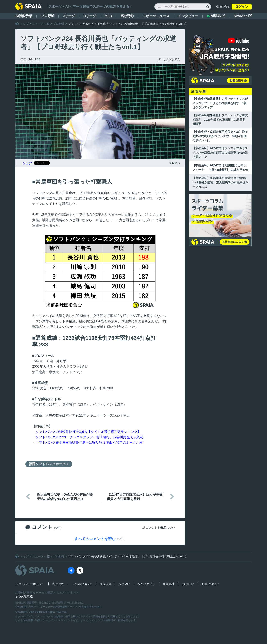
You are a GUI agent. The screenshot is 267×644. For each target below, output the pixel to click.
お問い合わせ (210, 584)
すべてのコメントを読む (95, 539)
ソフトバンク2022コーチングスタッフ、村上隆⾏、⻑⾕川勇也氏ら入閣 (89, 437)
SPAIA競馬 (24, 597)
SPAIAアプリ (146, 584)
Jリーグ (69, 16)
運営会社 (169, 584)
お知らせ (188, 584)
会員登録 (223, 7)
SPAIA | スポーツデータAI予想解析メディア (54, 607)
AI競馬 (216, 16)
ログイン (242, 7)
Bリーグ (90, 16)
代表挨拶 (105, 584)
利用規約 (58, 584)
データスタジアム (169, 59)
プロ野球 (48, 16)
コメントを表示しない (160, 528)
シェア (27, 163)
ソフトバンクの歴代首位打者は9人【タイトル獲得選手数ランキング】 (88, 432)
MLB (108, 16)
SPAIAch (243, 16)
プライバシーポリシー (30, 584)
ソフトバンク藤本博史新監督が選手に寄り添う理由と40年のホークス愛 (89, 443)
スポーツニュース (156, 16)
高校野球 (127, 16)
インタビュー (188, 16)
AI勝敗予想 (24, 16)
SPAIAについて (82, 584)
